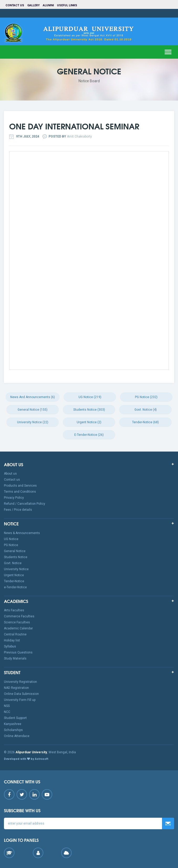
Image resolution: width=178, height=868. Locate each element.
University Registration (20, 682)
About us (10, 474)
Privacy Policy (14, 498)
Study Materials (15, 658)
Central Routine (15, 634)
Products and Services (20, 486)
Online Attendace (17, 736)
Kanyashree (13, 724)
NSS (7, 706)
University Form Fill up (20, 700)
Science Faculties (17, 622)
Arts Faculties (14, 610)
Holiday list (12, 640)
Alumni (48, 5)
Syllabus (10, 646)
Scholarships (13, 730)
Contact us (15, 5)
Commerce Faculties (19, 616)
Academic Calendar (18, 628)
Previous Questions (18, 652)
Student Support (15, 718)
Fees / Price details (18, 510)
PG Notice (11, 545)
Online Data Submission (21, 694)
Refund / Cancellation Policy (25, 504)
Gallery (33, 5)
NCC (7, 712)
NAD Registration (16, 688)
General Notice (15, 551)
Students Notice (16, 557)
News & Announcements (22, 533)
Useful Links (67, 5)
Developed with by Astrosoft (26, 759)
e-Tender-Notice (15, 587)
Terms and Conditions (20, 492)
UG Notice (11, 539)
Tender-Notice (14, 581)
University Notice (16, 569)
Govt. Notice (13, 563)
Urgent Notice (14, 575)
